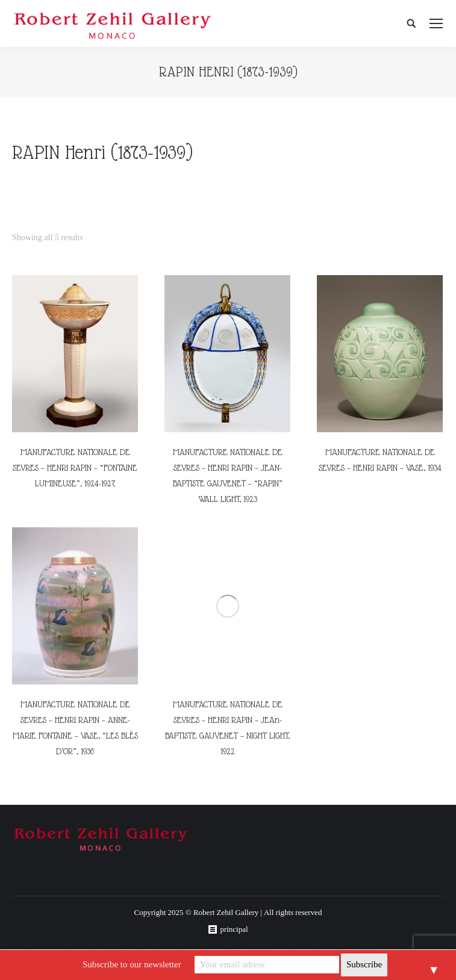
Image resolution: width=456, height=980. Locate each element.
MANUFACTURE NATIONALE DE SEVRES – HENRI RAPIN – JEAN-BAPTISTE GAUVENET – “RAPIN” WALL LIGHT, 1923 (228, 476)
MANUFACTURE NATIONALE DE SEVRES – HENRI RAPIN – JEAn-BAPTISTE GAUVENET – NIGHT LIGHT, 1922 (227, 728)
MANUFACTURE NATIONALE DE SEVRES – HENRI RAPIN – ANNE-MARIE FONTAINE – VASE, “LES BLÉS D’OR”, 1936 (75, 728)
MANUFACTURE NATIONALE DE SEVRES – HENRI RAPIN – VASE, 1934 (380, 460)
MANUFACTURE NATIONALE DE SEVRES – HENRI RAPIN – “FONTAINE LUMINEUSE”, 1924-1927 (75, 468)
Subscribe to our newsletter (132, 964)
